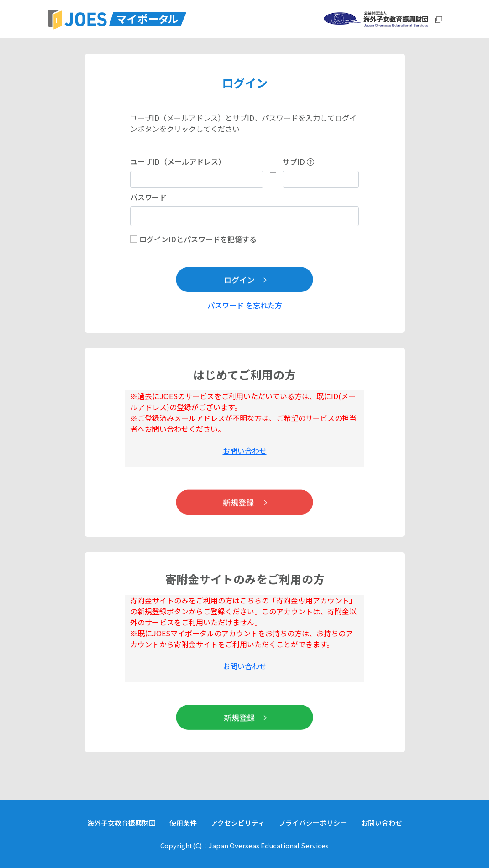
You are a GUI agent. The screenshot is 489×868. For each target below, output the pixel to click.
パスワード (148, 197)
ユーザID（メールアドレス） (178, 161)
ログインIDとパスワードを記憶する (198, 239)
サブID (298, 161)
